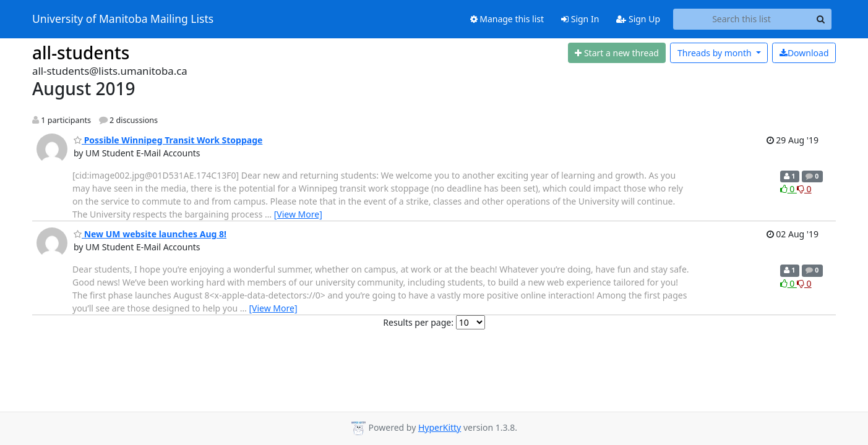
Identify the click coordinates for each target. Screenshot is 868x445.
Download (804, 53)
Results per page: (418, 322)
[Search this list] (741, 19)
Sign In (580, 19)
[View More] (298, 214)
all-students (81, 53)
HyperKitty (440, 427)
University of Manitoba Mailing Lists (123, 19)
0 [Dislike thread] (804, 189)
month (715, 53)
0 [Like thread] (789, 189)
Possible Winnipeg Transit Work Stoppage (168, 140)
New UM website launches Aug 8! (150, 234)
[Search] (820, 19)
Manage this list (507, 19)
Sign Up (638, 19)
